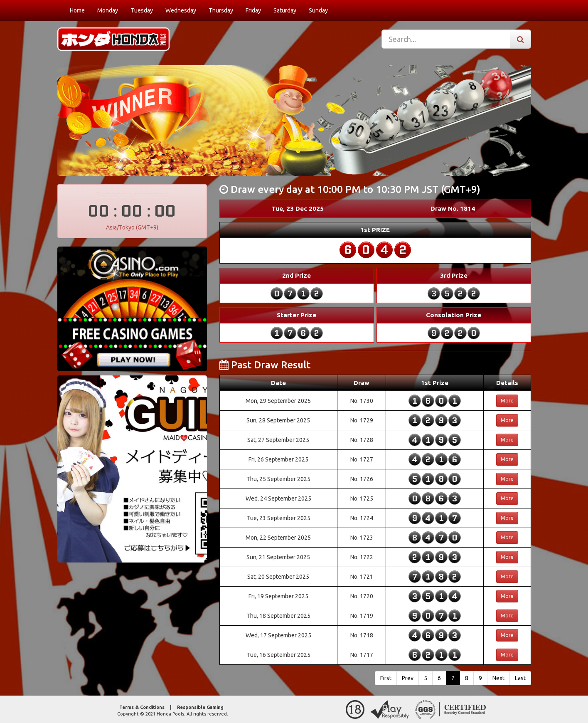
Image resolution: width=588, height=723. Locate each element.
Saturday (285, 10)
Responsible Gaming (200, 707)
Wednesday (181, 10)
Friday (253, 10)
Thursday (221, 10)
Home (77, 10)
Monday (108, 10)
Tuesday (142, 10)
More (507, 401)
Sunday (318, 10)
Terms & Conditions (142, 707)
